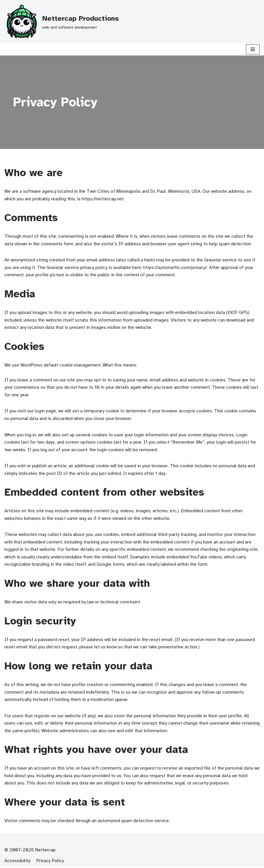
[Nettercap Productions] (62, 22)
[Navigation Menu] (253, 49)
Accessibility (17, 862)
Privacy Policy (50, 862)
